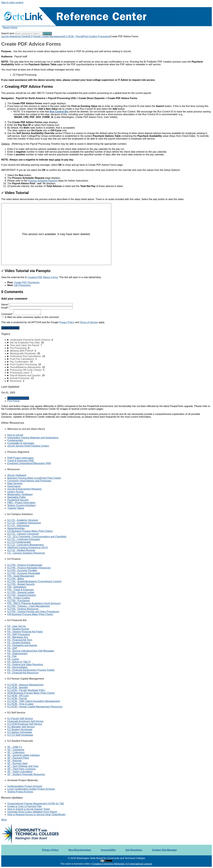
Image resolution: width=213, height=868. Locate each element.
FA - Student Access (18, 629)
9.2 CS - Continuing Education (24, 539)
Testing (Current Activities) (21, 505)
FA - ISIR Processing (19, 634)
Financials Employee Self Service (25, 721)
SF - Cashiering (16, 750)
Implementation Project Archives (25, 786)
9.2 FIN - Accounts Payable (22, 570)
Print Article (13, 401)
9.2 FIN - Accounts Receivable (24, 573)
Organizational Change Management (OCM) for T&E (36, 804)
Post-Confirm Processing (97, 36)
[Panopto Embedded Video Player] (56, 234)
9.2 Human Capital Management (46, 36)
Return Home (10, 27)
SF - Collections (16, 752)
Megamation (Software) (20, 494)
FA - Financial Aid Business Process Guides (31, 670)
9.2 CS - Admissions (18, 526)
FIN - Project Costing (19, 598)
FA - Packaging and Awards (22, 645)
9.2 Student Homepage (20, 729)
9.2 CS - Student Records (21, 550)
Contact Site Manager (165, 850)
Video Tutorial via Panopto (26, 271)
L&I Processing (22, 285)
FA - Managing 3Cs (18, 637)
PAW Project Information (20, 458)
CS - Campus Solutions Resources (26, 553)
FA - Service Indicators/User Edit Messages (31, 651)
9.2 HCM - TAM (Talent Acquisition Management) (34, 701)
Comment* (21, 314)
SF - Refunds (14, 761)
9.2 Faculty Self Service (20, 719)
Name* (37, 305)
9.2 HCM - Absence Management (25, 685)
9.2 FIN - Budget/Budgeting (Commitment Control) (34, 581)
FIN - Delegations (17, 587)
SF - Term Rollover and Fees (23, 766)
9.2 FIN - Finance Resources (23, 609)
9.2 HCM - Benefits (18, 687)
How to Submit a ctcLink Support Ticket (28, 809)
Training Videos (16, 508)
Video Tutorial (15, 193)
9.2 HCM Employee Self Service (25, 724)
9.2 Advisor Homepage (20, 732)
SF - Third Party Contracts (21, 769)
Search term (8, 33)
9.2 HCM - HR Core (18, 696)
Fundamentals (15, 440)
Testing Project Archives (20, 792)
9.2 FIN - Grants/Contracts (22, 595)
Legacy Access (15, 492)
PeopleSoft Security (18, 500)
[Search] (29, 34)
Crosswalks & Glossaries (21, 443)
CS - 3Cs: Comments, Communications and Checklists (37, 537)
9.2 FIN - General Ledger (21, 592)
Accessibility (108, 850)
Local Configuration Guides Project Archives (31, 789)
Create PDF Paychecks (27, 282)
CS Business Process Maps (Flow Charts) (30, 531)
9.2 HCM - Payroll (73, 36)
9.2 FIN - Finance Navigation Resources (29, 568)
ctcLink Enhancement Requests (24, 489)
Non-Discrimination (80, 850)
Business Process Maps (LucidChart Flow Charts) (34, 478)
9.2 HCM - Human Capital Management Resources (35, 707)
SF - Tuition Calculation (20, 772)
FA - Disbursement (17, 654)
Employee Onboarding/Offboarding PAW (29, 463)
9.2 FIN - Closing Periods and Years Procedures (33, 612)
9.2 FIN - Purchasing (19, 601)
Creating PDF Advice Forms (27, 86)
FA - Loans (13, 659)
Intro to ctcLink (15, 435)
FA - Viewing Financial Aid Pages (25, 632)
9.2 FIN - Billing (16, 579)
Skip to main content (12, 3)
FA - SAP (12, 648)
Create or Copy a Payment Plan (25, 806)
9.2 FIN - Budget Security (21, 584)
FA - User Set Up (16, 626)
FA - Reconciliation (17, 667)
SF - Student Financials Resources (26, 774)
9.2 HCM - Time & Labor (20, 704)
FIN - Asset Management (21, 576)
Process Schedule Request (43, 181)
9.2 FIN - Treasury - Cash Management (28, 606)
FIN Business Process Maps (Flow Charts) (30, 614)
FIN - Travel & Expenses (20, 590)
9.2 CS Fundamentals (19, 542)
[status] (106, 54)
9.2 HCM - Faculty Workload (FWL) (26, 690)
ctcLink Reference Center (15, 36)
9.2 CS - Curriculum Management (25, 545)
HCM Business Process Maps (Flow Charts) (31, 693)
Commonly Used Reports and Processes (29, 481)
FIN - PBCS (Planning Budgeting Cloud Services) (34, 603)
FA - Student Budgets (19, 643)
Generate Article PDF (18, 398)
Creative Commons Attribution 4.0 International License (122, 864)
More (4, 820)
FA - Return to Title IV (19, 662)
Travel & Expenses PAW (20, 461)
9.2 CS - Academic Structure (23, 520)
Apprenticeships (16, 528)
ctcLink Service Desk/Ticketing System (28, 446)
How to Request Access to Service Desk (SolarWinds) (36, 815)
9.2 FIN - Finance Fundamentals (25, 565)
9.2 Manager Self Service (21, 727)
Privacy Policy (67, 322)
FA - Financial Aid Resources (23, 673)
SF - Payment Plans (18, 758)
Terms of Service (89, 322)
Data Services (15, 483)
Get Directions (134, 850)
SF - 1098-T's (15, 747)
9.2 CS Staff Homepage (20, 735)
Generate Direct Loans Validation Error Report (32, 812)
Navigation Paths (17, 497)
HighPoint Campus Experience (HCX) (28, 548)
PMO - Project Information (21, 503)
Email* (37, 308)
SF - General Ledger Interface (24, 755)
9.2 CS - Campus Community (23, 534)
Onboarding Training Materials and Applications (33, 438)
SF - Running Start (17, 763)
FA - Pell (12, 656)
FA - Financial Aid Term (20, 640)
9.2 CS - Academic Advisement (24, 523)
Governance (14, 486)
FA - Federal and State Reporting (25, 665)
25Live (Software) (17, 475)
